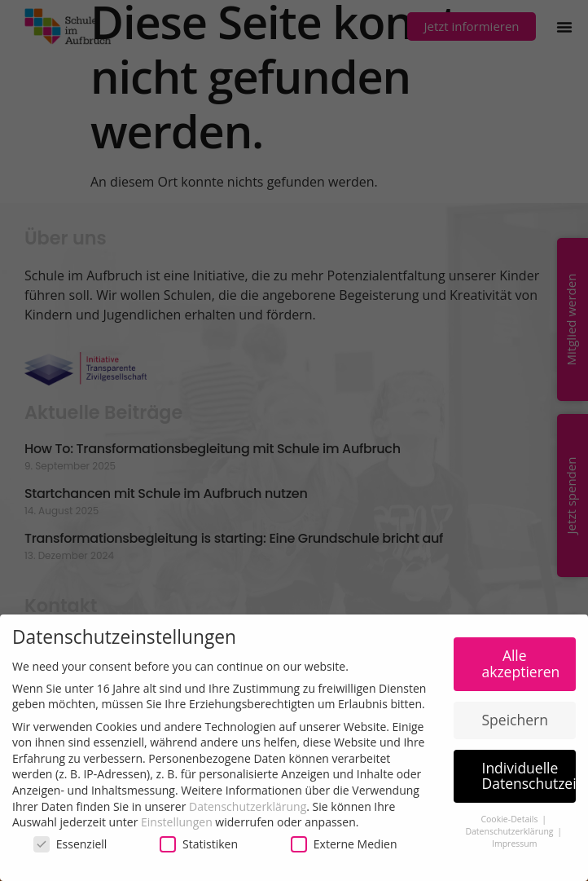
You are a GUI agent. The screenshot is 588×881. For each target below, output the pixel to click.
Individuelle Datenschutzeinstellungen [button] (529, 776)
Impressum (514, 844)
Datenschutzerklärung (248, 806)
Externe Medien (344, 844)
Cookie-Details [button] (510, 819)
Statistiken (199, 844)
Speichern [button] (515, 720)
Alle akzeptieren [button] (521, 663)
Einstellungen (177, 822)
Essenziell (70, 844)
